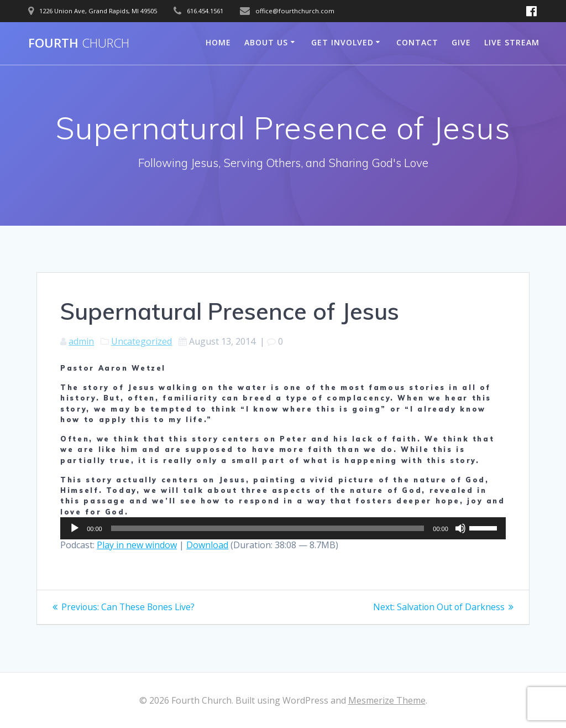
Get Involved (342, 42)
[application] (283, 528)
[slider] (268, 528)
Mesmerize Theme (387, 700)
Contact (417, 42)
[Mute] (460, 528)
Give (461, 42)
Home (218, 42)
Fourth (79, 43)
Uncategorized (141, 341)
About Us (266, 42)
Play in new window (137, 545)
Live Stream (512, 42)
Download (207, 545)
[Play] (75, 528)
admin (81, 341)
